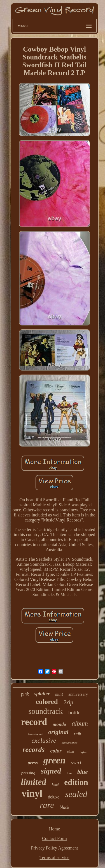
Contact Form (54, 838)
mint (59, 694)
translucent (35, 734)
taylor (83, 752)
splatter (42, 694)
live (69, 773)
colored (47, 702)
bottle (74, 713)
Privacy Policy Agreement (55, 848)
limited (33, 782)
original (58, 732)
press (33, 763)
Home (54, 829)
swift (78, 733)
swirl (76, 763)
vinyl (32, 794)
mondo (59, 724)
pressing (28, 773)
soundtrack (46, 711)
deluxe (54, 797)
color (56, 751)
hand (55, 785)
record (34, 722)
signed (51, 771)
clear (71, 752)
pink (25, 694)
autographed (69, 743)
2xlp (68, 702)
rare (47, 805)
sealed (76, 794)
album (80, 723)
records (33, 750)
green (54, 760)
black (64, 807)
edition (76, 782)
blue (82, 772)
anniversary (78, 694)
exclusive (44, 740)
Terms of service (54, 857)
